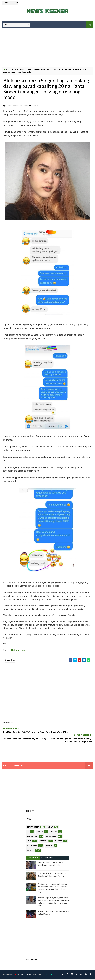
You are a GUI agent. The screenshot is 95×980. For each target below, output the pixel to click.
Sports (49, 847)
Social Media (13, 69)
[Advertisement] (47, 48)
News (29, 842)
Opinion (43, 842)
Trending (30, 851)
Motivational (51, 837)
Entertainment (33, 828)
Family (50, 828)
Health (40, 833)
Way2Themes (25, 975)
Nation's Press (19, 651)
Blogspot (49, 975)
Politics (59, 842)
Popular (33, 859)
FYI (28, 833)
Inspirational (32, 837)
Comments (47, 859)
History (54, 833)
